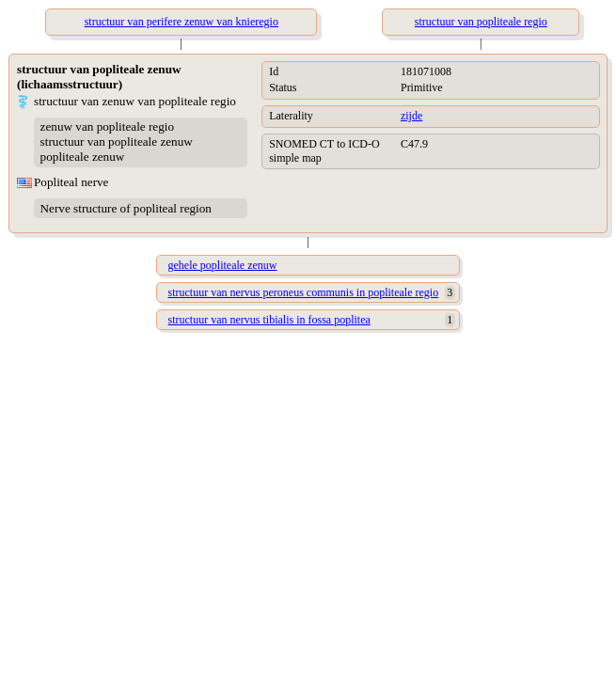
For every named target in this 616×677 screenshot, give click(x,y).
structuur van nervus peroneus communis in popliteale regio (304, 292)
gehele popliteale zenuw (223, 265)
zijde (411, 116)
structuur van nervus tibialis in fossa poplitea (269, 320)
